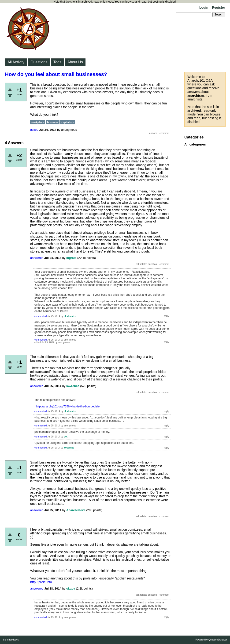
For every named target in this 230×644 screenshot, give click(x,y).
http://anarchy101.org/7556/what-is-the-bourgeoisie (68, 406)
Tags (57, 62)
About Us (75, 62)
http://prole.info (41, 582)
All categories (195, 144)
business (53, 122)
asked (34, 130)
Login (204, 8)
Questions (39, 62)
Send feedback (11, 640)
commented (41, 316)
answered (37, 258)
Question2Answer (218, 640)
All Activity (16, 62)
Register (219, 8)
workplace (38, 122)
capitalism (68, 122)
